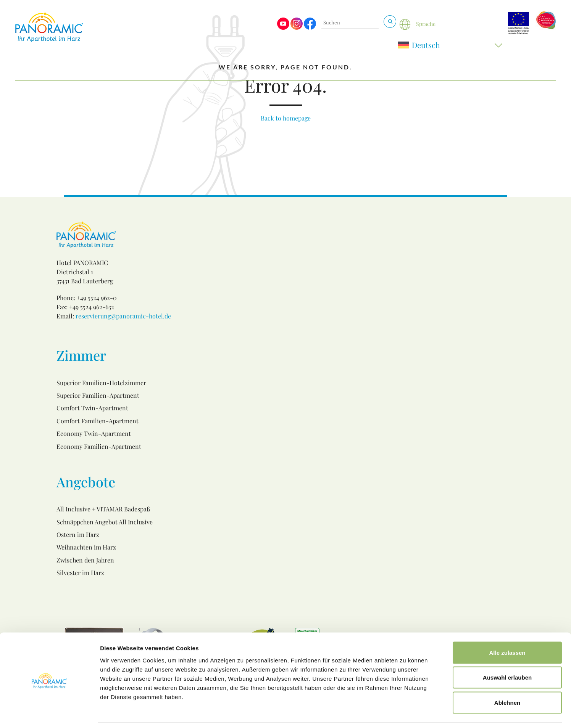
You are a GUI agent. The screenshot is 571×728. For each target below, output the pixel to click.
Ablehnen (507, 678)
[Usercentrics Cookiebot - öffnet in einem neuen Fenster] (49, 713)
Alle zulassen (507, 628)
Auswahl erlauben (507, 653)
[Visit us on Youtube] (283, 28)
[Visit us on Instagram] (297, 28)
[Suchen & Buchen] (390, 22)
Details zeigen (406, 713)
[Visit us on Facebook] (310, 28)
